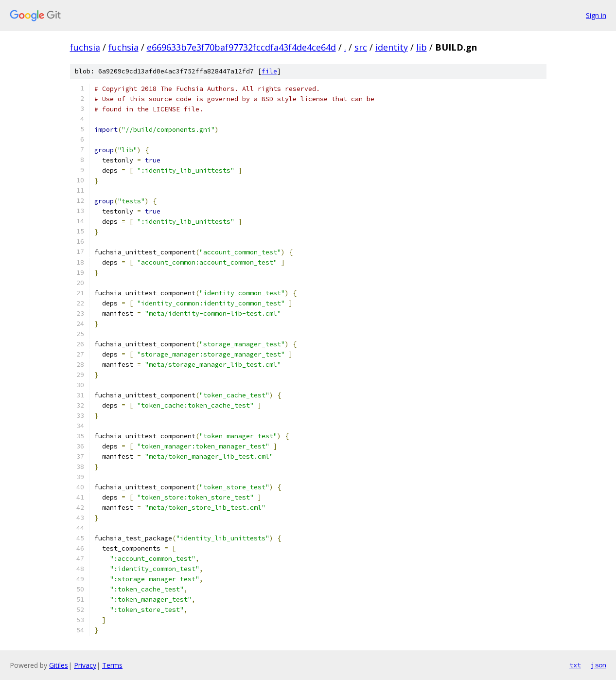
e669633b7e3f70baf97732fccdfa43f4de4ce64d (241, 47)
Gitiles (59, 665)
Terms (112, 665)
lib (422, 47)
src (361, 47)
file (269, 71)
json (598, 665)
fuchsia (85, 47)
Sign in (596, 15)
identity (392, 47)
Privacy (85, 665)
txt (575, 665)
